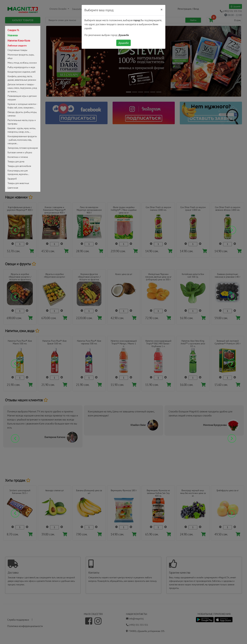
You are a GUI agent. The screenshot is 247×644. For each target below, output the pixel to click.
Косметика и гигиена (18, 157)
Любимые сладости (17, 46)
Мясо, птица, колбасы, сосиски (22, 63)
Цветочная (13, 188)
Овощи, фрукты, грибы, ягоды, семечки (22, 114)
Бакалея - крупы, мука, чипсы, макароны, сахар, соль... (22, 130)
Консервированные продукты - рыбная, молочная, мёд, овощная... (22, 140)
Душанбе (124, 43)
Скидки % (13, 30)
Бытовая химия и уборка (20, 152)
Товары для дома (16, 162)
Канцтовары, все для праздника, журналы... (18, 172)
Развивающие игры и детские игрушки (22, 98)
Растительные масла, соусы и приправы (22, 122)
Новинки (13, 35)
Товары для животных (18, 183)
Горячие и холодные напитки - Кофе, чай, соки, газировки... (22, 106)
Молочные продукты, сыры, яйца (21, 56)
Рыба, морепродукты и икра (21, 67)
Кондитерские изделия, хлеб (22, 72)
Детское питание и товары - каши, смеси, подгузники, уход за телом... (22, 88)
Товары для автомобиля (19, 166)
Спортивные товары (17, 50)
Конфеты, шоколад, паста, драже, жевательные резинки (22, 78)
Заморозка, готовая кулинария (23, 148)
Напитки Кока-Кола (19, 41)
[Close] (162, 10)
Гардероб (12, 179)
